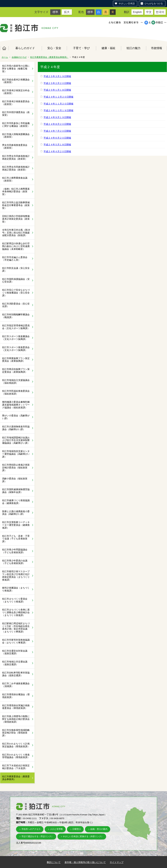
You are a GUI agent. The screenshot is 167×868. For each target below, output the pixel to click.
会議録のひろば (19, 57)
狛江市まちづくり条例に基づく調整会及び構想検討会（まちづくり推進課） (16, 612)
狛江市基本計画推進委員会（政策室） (16, 103)
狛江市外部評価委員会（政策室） (16, 114)
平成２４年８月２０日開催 (57, 124)
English (137, 12)
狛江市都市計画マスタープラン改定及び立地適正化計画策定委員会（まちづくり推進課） (16, 575)
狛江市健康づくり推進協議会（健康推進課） (16, 502)
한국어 (160, 12)
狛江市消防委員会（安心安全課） (16, 305)
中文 (149, 12)
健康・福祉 (108, 48)
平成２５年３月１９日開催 (57, 76)
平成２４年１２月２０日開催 (58, 97)
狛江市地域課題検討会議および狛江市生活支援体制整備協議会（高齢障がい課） (16, 440)
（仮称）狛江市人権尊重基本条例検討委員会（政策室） (16, 192)
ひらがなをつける (154, 3)
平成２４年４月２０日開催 (57, 151)
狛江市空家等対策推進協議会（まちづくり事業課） (16, 641)
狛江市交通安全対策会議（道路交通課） (15, 652)
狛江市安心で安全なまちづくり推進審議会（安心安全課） (16, 293)
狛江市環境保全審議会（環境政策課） (16, 696)
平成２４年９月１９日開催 (57, 117)
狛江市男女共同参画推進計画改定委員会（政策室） (16, 157)
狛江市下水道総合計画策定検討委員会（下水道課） (16, 767)
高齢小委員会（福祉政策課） (15, 480)
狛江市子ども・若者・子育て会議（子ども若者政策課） (16, 539)
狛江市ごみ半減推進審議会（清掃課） (16, 685)
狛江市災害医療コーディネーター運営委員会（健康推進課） (16, 525)
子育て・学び (81, 48)
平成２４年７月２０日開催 (57, 131)
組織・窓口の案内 (99, 829)
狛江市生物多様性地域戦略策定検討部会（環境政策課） (16, 733)
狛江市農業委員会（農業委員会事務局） (49, 57)
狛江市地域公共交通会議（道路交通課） (15, 663)
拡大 (67, 12)
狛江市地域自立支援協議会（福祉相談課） (16, 382)
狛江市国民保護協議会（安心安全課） (16, 280)
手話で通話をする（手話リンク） (37, 836)
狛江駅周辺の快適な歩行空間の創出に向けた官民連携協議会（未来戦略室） (16, 246)
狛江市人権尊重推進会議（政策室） (15, 179)
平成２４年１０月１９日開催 (58, 110)
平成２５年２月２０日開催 (57, 83)
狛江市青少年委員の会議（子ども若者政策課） (15, 562)
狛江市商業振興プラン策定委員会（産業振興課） (16, 360)
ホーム (4, 48)
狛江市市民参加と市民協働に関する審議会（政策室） (16, 125)
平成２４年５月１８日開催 (57, 145)
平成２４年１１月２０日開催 (58, 104)
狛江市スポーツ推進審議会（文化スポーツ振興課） (16, 338)
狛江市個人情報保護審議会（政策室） (16, 136)
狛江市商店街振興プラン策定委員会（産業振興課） (16, 371)
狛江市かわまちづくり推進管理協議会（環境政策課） (16, 756)
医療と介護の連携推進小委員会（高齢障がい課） (16, 513)
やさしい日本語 (127, 3)
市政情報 (157, 48)
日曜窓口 (77, 829)
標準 (55, 12)
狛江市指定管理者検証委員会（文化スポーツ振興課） (16, 327)
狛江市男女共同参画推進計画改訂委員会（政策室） (16, 168)
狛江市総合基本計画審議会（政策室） (16, 81)
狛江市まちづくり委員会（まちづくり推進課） (15, 600)
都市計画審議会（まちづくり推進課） (16, 589)
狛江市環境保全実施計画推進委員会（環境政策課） (16, 707)
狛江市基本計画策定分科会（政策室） (16, 92)
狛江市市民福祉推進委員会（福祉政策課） (16, 392)
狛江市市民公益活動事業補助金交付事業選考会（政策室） (16, 205)
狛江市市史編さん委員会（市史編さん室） (15, 259)
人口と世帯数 (56, 829)
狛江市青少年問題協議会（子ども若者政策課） (15, 551)
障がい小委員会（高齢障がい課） (16, 417)
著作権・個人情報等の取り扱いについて (85, 862)
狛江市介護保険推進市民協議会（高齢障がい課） (16, 428)
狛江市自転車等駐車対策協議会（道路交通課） (16, 674)
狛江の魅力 (134, 48)
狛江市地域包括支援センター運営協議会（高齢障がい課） (16, 454)
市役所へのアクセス (31, 829)
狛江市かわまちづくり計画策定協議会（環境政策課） (16, 745)
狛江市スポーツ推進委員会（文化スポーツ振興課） (16, 349)
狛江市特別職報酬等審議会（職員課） (16, 316)
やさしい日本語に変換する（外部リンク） (83, 836)
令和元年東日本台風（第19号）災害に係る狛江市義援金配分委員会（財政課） (16, 233)
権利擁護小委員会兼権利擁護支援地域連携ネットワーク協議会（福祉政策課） (16, 405)
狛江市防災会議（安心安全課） (16, 269)
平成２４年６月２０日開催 (57, 138)
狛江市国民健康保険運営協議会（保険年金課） (16, 491)
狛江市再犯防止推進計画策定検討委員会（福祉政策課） (16, 468)
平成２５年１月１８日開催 (57, 90)
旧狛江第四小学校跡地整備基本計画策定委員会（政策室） (16, 219)
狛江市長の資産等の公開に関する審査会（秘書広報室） (16, 69)
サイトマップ (117, 862)
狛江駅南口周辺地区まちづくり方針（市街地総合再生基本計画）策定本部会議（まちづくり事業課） (16, 627)
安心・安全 (54, 48)
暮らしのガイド (25, 48)
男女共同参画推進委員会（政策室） (15, 146)
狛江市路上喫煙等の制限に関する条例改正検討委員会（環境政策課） (16, 719)
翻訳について (54, 862)
